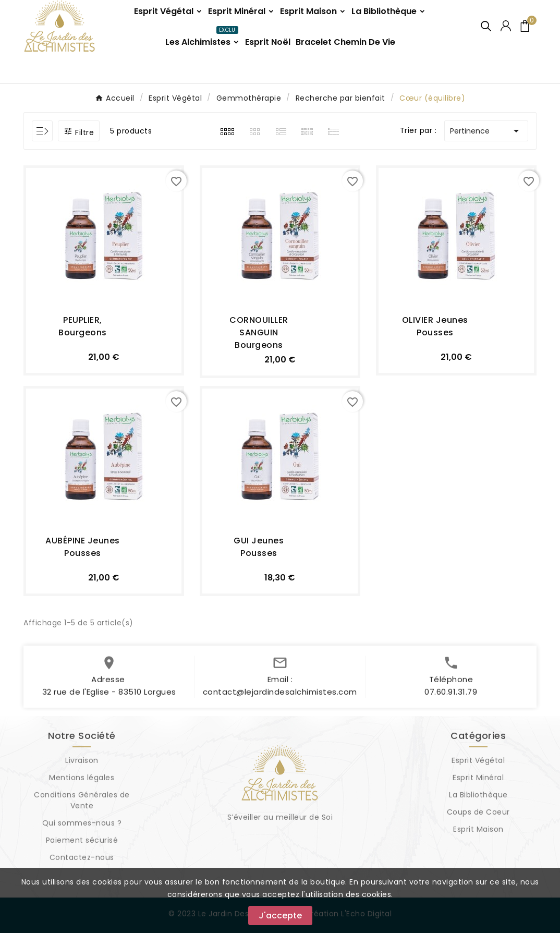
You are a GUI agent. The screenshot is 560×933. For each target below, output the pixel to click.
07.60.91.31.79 (451, 696)
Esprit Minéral (478, 782)
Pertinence (486, 131)
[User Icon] (506, 26)
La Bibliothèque (478, 799)
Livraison (82, 765)
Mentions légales (82, 782)
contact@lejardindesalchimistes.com (280, 696)
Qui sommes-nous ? (82, 827)
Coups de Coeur (478, 816)
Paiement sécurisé (82, 844)
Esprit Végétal (478, 765)
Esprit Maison (478, 833)
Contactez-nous (82, 862)
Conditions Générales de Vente (82, 804)
